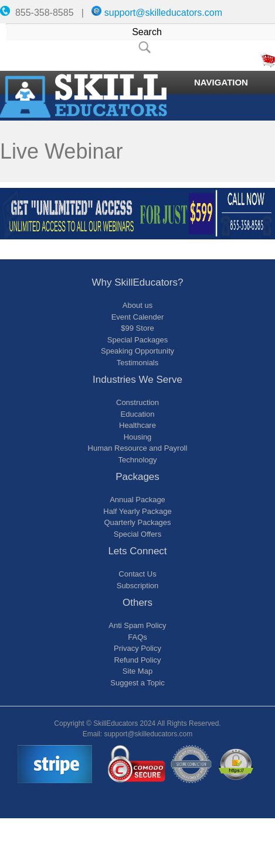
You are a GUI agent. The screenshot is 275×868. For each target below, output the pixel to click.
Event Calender (138, 317)
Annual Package (137, 500)
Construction (137, 402)
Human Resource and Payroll (138, 448)
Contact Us (137, 574)
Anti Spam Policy (137, 625)
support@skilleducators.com (163, 13)
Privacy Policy (137, 648)
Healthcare (137, 425)
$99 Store (137, 328)
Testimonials (138, 363)
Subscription (138, 586)
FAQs (137, 637)
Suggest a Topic (137, 683)
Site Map (137, 671)
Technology (138, 460)
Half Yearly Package (137, 511)
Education (138, 414)
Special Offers (137, 534)
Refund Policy (137, 660)
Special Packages (137, 340)
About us (137, 305)
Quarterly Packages (137, 522)
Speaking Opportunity (137, 351)
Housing (138, 437)
